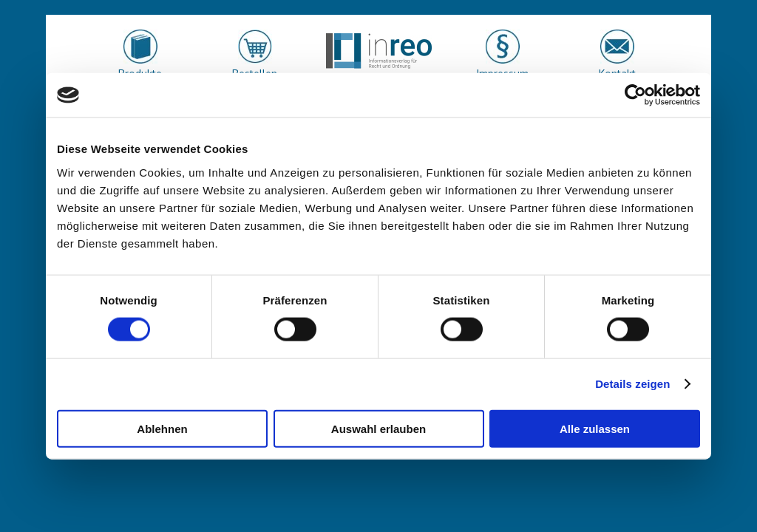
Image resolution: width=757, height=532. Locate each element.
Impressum (503, 74)
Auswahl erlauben (378, 428)
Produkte (140, 74)
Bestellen (255, 74)
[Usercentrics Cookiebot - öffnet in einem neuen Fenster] (635, 95)
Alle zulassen (595, 428)
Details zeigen (632, 384)
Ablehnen (162, 428)
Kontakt (617, 74)
